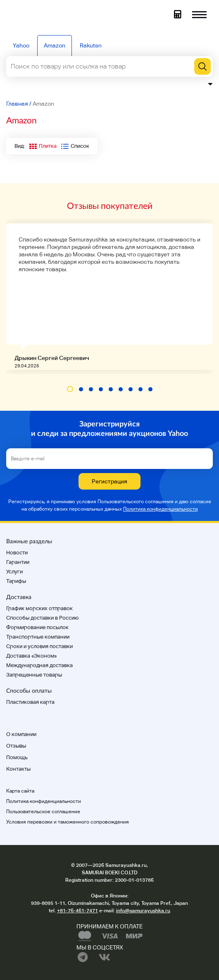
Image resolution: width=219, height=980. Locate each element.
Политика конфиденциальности (161, 509)
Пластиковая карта (30, 702)
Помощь (17, 757)
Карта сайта (20, 791)
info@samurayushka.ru (143, 911)
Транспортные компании (38, 637)
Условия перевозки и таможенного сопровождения (68, 822)
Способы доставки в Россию (42, 618)
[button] (70, 389)
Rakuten (91, 45)
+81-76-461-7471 (77, 911)
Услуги (14, 572)
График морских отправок (39, 608)
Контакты (18, 769)
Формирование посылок (37, 627)
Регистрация (109, 481)
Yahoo (21, 45)
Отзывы (16, 746)
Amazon (55, 45)
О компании (21, 734)
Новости (17, 553)
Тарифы (16, 581)
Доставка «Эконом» (31, 656)
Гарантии (18, 562)
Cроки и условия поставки (39, 646)
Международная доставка (39, 665)
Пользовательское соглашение (43, 812)
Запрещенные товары (34, 675)
